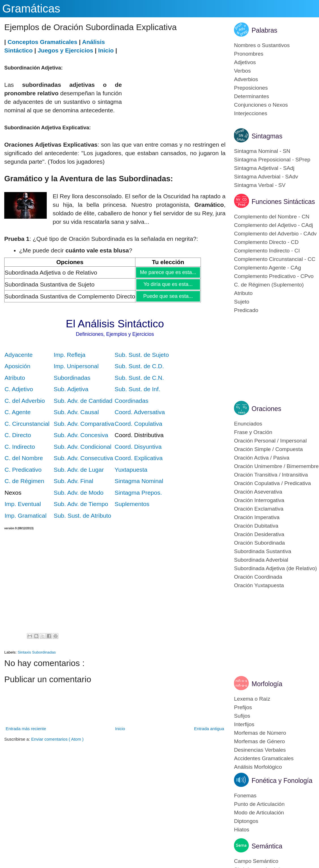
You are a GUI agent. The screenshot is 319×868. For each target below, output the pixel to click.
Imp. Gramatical (25, 516)
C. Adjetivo (19, 389)
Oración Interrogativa (259, 500)
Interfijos (244, 724)
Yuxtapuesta (131, 470)
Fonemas (245, 796)
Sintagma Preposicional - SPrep (272, 160)
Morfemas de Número (260, 733)
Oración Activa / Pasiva (262, 458)
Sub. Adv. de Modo (78, 493)
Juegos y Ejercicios (65, 50)
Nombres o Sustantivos (262, 45)
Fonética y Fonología (282, 781)
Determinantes (252, 96)
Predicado (246, 310)
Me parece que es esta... (168, 272)
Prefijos (243, 707)
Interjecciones (251, 113)
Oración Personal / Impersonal (270, 441)
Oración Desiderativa (259, 534)
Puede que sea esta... (168, 296)
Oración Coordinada (258, 577)
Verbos (242, 71)
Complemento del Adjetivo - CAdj (274, 225)
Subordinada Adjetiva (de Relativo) (276, 568)
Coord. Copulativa (139, 424)
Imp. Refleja (69, 355)
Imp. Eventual (23, 504)
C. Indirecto (20, 447)
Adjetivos (245, 62)
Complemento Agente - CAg (268, 268)
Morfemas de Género (260, 741)
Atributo (15, 378)
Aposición (17, 366)
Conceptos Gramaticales (42, 42)
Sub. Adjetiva (71, 389)
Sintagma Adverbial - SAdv (266, 177)
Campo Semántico (256, 861)
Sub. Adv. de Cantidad (83, 401)
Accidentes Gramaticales (264, 758)
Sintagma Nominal (139, 481)
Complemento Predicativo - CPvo (274, 276)
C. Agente (18, 412)
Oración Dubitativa (256, 526)
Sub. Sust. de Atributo (82, 516)
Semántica (267, 846)
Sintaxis (25, 652)
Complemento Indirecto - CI (267, 251)
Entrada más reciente (26, 729)
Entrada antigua (209, 729)
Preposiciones (251, 88)
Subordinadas (72, 378)
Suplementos (132, 504)
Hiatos (242, 830)
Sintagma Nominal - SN (262, 151)
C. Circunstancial (27, 424)
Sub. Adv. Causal (76, 412)
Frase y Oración (253, 432)
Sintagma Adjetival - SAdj (264, 168)
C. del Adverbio (25, 401)
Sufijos (242, 716)
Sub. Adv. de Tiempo (81, 504)
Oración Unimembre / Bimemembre (276, 466)
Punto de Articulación (259, 804)
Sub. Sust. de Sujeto (142, 355)
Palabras (264, 30)
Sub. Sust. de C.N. (139, 378)
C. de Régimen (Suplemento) (269, 285)
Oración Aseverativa (258, 492)
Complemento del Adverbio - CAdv (275, 234)
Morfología (267, 684)
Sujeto (242, 302)
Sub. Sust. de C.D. (139, 366)
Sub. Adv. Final (73, 481)
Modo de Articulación (259, 813)
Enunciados (248, 424)
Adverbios (246, 79)
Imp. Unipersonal (76, 366)
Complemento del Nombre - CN (272, 217)
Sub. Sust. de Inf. (138, 389)
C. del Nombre (24, 458)
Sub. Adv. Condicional (82, 447)
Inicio (106, 50)
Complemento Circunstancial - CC (275, 259)
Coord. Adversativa (140, 412)
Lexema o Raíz (252, 699)
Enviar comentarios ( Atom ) (57, 739)
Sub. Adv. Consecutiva (83, 458)
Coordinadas (132, 401)
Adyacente (19, 355)
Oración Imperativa (257, 517)
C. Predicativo (23, 470)
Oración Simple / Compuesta (268, 449)
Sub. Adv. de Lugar (79, 470)
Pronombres (249, 54)
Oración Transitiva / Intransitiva (271, 475)
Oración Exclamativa (259, 509)
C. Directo (18, 435)
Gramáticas (31, 9)
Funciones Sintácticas (283, 202)
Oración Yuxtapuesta (259, 585)
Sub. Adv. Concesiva (81, 435)
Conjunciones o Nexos (261, 105)
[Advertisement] (174, 77)
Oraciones (266, 409)
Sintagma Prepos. (138, 493)
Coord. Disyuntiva (138, 447)
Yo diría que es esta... (168, 284)
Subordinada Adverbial (261, 560)
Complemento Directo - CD (266, 242)
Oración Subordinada (260, 543)
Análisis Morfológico (258, 767)
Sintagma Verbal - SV (260, 185)
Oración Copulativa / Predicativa (272, 483)
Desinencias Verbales (260, 750)
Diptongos (246, 821)
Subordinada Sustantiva (263, 551)
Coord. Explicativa (139, 458)
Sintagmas (267, 136)
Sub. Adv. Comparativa (84, 424)
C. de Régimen (24, 481)
